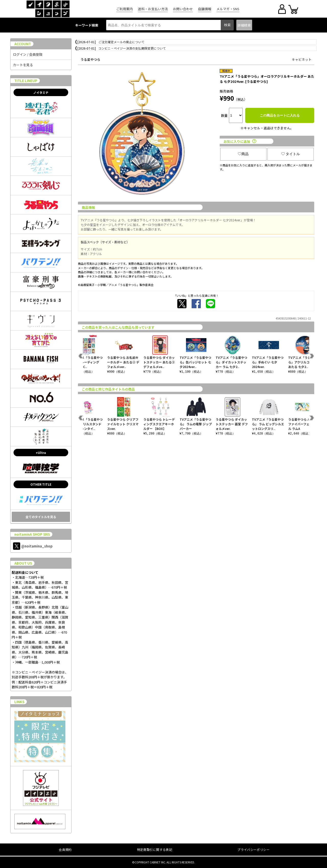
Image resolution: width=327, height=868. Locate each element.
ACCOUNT (23, 44)
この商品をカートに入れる (280, 115)
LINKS (19, 702)
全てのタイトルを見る (41, 517)
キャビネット (302, 59)
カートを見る (23, 65)
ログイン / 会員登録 (28, 54)
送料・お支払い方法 (153, 9)
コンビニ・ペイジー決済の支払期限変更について (132, 48)
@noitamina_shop (33, 546)
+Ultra (41, 453)
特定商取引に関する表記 (155, 849)
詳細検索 (244, 25)
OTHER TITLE (41, 484)
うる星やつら (90, 59)
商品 (243, 154)
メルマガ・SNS (228, 9)
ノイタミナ (41, 92)
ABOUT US (23, 563)
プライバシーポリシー (253, 849)
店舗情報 (205, 9)
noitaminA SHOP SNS (32, 534)
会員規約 (65, 849)
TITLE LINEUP (26, 81)
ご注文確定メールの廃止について (121, 42)
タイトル (291, 154)
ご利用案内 (125, 9)
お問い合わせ (183, 9)
